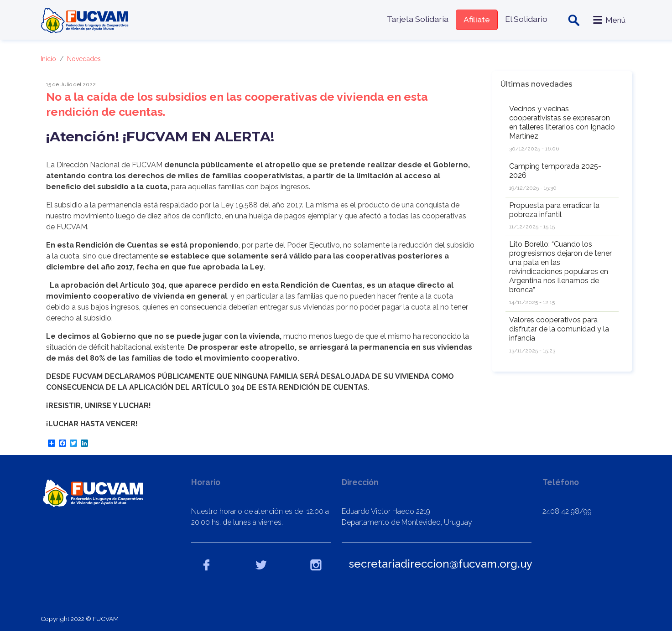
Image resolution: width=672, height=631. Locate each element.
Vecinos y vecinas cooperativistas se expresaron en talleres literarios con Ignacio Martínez (562, 122)
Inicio (48, 59)
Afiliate (476, 19)
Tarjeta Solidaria (417, 19)
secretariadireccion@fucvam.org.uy (441, 564)
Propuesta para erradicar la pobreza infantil (554, 210)
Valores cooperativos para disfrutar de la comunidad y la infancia (559, 329)
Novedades (84, 59)
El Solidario (526, 19)
